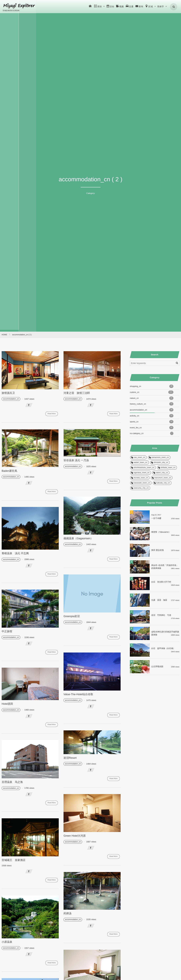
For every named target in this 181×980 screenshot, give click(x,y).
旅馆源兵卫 (8, 393)
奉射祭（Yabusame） (161, 532)
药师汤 (67, 914)
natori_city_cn (162, 473)
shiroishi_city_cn (161, 463)
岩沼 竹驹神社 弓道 (161, 615)
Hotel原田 (7, 704)
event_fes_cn (152, 428)
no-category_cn (152, 433)
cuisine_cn (152, 392)
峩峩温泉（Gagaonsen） (78, 538)
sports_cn (152, 422)
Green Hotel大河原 (75, 836)
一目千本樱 (156, 518)
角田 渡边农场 (157, 550)
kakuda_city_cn (163, 483)
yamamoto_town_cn (160, 457)
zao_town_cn (139, 457)
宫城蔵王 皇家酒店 (14, 860)
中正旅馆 (7, 632)
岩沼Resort (70, 758)
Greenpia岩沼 (72, 616)
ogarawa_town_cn (142, 473)
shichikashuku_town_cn (144, 468)
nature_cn (152, 398)
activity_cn (152, 416)
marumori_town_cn (163, 478)
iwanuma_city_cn (141, 488)
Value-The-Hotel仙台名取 (78, 694)
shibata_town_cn (168, 468)
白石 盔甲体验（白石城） (163, 648)
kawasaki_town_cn (142, 483)
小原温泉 (7, 942)
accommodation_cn (11, 399)
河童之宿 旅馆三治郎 (77, 393)
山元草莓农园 (157, 667)
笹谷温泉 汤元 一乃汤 (76, 460)
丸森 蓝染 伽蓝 (159, 600)
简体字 (161, 7)
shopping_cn (152, 386)
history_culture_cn (152, 404)
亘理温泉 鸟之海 (12, 782)
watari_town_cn (140, 463)
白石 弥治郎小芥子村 (161, 582)
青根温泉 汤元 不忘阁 (15, 553)
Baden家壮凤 (9, 471)
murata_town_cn (141, 478)
